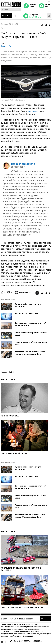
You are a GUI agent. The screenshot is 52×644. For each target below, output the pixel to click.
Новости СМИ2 (7, 372)
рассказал (33, 111)
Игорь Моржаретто (23, 164)
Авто (3, 28)
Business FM (6, 46)
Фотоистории (8, 379)
